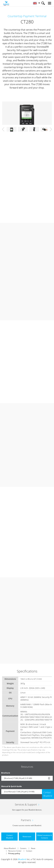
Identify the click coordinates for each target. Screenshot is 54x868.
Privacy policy (14, 853)
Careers (23, 848)
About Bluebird (10, 848)
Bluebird (22, 859)
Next (51, 129)
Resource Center (15, 851)
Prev (3, 129)
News (33, 848)
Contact (29, 851)
